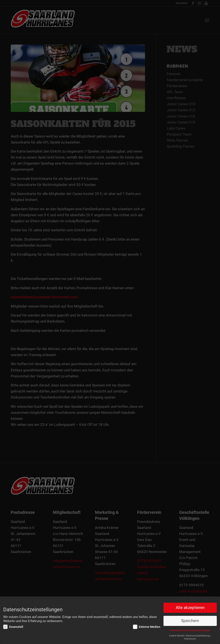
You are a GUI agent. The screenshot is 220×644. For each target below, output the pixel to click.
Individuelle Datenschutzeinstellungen (190, 630)
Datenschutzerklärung (198, 636)
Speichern (190, 621)
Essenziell (13, 627)
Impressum (190, 639)
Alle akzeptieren (190, 608)
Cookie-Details (177, 636)
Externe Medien (147, 627)
